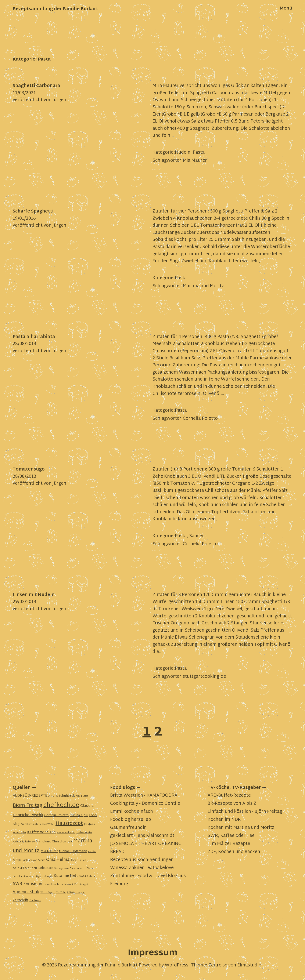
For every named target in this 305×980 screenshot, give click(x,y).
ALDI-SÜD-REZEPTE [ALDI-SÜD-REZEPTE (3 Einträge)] (30, 796)
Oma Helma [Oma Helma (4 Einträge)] (58, 860)
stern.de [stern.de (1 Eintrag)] (27, 876)
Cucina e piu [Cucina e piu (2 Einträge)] (79, 815)
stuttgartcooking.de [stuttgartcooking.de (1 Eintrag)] (43, 876)
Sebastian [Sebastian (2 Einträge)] (46, 868)
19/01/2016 (24, 219)
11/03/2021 (24, 93)
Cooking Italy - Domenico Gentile (145, 804)
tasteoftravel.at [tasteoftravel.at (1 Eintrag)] (53, 884)
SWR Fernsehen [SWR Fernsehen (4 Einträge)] (28, 884)
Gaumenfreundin (128, 828)
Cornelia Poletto (200, 419)
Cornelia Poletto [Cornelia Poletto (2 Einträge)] (56, 815)
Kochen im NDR (224, 820)
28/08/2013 (24, 344)
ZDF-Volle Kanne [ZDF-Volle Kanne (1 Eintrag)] (76, 892)
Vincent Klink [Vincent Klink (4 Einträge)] (26, 892)
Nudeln (183, 153)
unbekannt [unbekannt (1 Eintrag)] (67, 884)
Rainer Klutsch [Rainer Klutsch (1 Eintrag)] (78, 860)
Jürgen (59, 100)
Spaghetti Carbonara (36, 86)
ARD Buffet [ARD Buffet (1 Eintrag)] (82, 796)
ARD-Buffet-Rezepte (229, 796)
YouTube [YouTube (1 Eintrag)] (61, 892)
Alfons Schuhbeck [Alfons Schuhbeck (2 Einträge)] (62, 796)
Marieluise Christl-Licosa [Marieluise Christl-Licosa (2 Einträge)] (54, 842)
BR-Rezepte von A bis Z (232, 804)
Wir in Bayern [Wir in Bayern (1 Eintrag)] (48, 892)
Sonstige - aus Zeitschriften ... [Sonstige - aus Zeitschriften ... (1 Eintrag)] (70, 868)
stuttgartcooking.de (204, 677)
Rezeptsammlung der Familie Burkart (55, 9)
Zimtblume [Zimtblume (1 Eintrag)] (35, 901)
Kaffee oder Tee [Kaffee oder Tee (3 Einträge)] (41, 832)
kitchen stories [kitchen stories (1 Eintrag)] (84, 833)
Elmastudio (249, 965)
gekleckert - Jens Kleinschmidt (142, 836)
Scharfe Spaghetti (33, 211)
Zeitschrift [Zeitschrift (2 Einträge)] (21, 900)
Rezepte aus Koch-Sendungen (142, 860)
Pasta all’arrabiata (34, 337)
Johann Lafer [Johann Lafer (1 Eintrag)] (19, 833)
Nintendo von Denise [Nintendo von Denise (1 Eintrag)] (34, 860)
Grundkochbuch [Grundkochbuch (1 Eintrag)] (29, 824)
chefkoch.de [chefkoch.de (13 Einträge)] (61, 805)
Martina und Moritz (203, 286)
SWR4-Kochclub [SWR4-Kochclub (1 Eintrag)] (88, 876)
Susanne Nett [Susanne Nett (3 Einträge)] (66, 876)
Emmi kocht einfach (132, 812)
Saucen (197, 536)
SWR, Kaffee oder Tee (231, 836)
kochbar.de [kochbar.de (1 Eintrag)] (18, 842)
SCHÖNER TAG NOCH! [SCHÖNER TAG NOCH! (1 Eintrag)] (25, 868)
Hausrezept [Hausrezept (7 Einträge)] (69, 824)
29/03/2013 (24, 602)
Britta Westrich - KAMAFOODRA (144, 796)
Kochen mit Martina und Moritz (241, 828)
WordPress (177, 965)
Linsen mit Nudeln (34, 595)
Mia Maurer (195, 161)
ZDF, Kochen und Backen (234, 852)
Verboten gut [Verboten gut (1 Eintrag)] (81, 884)
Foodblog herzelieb (131, 820)
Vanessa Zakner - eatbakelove (142, 868)
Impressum (153, 953)
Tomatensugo (29, 469)
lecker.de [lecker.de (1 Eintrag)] (30, 842)
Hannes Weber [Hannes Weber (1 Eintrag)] (47, 824)
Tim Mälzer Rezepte (229, 844)
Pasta (199, 153)
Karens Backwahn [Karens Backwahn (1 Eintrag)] (66, 833)
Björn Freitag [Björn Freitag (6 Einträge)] (28, 806)
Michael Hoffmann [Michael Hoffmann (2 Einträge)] (73, 851)
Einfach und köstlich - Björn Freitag (245, 812)
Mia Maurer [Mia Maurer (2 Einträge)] (49, 851)
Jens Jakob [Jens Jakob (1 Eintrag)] (89, 824)
